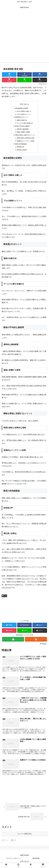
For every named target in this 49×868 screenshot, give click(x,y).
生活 (4, 596)
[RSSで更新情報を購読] (36, 639)
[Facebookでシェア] (24, 75)
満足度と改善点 (22, 150)
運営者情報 (36, 858)
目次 (22, 104)
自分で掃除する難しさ (24, 111)
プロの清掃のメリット (24, 114)
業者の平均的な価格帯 (22, 126)
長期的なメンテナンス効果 (26, 141)
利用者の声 (20, 147)
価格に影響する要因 (23, 132)
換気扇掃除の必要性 (22, 108)
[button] (40, 80)
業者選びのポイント (22, 117)
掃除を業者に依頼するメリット (25, 135)
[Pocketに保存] (9, 80)
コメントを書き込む (24, 834)
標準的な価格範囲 (23, 129)
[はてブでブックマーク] (40, 75)
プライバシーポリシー (13, 858)
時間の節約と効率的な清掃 (26, 138)
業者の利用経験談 (21, 144)
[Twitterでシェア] (9, 75)
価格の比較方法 (22, 120)
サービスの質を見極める (25, 123)
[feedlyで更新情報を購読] (13, 639)
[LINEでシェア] (24, 80)
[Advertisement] (24, 38)
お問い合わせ (24, 861)
